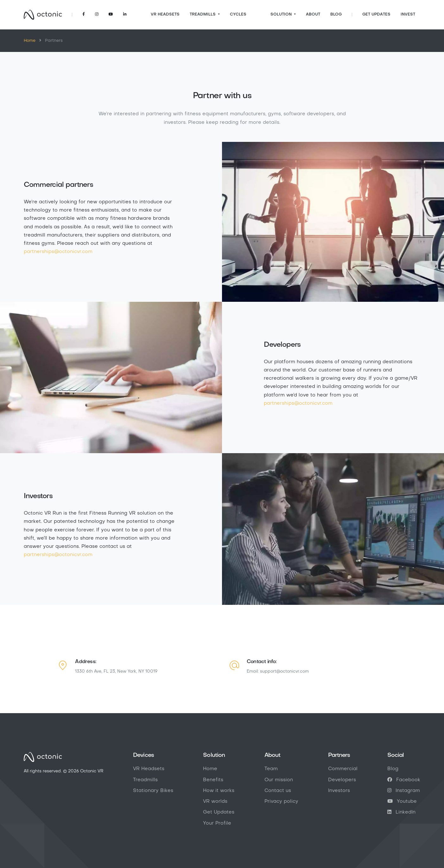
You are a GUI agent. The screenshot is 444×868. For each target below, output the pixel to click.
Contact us (278, 791)
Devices (143, 755)
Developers (342, 780)
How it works (219, 791)
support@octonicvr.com (284, 672)
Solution (214, 755)
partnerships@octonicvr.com (58, 252)
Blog (336, 15)
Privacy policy (281, 801)
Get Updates (376, 15)
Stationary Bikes (153, 791)
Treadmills (145, 780)
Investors (339, 791)
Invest (408, 15)
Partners (339, 755)
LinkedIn (401, 812)
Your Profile (217, 823)
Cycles (238, 15)
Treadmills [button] (203, 15)
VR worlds (215, 801)
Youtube (402, 801)
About (313, 15)
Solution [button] (282, 15)
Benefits (213, 780)
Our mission (279, 780)
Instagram (404, 791)
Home (30, 41)
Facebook (404, 780)
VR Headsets (165, 15)
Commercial (343, 769)
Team (271, 769)
